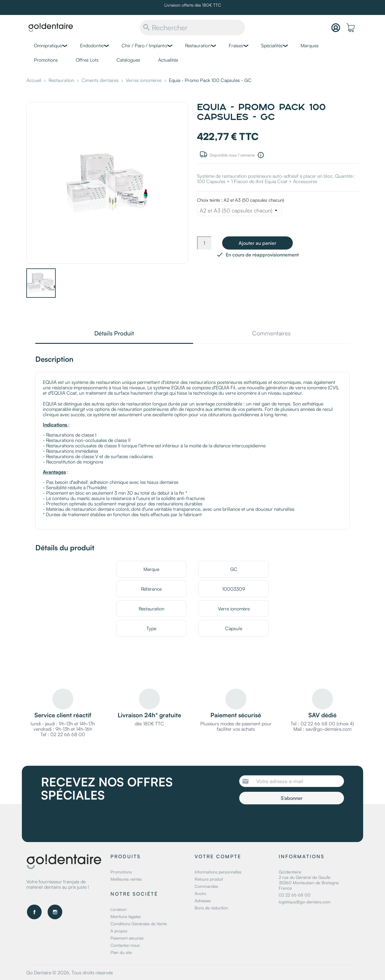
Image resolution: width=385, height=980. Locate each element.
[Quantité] (204, 243)
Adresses (203, 901)
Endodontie (92, 45)
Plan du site (121, 952)
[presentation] (289, 821)
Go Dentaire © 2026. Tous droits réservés (70, 973)
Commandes (206, 886)
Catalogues (128, 60)
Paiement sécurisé (127, 938)
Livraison (119, 909)
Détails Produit (114, 334)
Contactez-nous (125, 945)
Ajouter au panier (257, 243)
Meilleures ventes (126, 879)
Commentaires (271, 334)
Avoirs (200, 893)
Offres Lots (87, 60)
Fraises (236, 45)
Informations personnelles (218, 872)
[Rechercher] (192, 28)
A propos (119, 931)
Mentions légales (126, 916)
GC (234, 569)
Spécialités (272, 45)
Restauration (198, 45)
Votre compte (218, 856)
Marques (310, 45)
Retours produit (209, 879)
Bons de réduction (211, 908)
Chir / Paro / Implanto (144, 45)
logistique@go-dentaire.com (305, 902)
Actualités (168, 60)
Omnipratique (48, 45)
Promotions (46, 60)
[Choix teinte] (239, 210)
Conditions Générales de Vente (139, 924)
